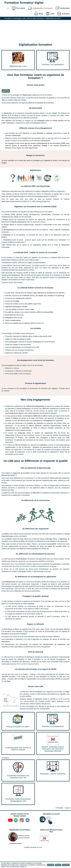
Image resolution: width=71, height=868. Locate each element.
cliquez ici (23, 867)
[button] (51, 865)
